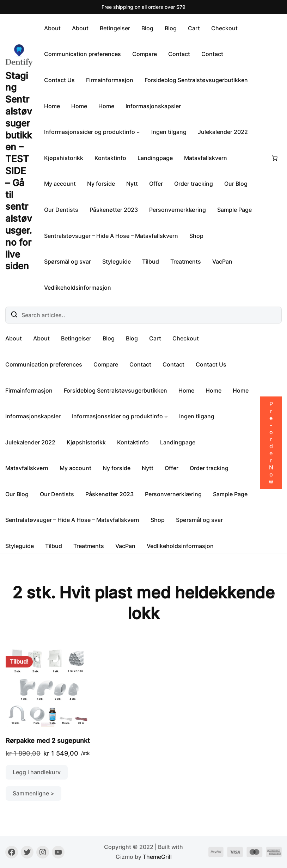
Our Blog (236, 184)
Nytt (132, 184)
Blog (147, 28)
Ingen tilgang (169, 132)
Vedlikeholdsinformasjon (78, 288)
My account (60, 184)
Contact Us (59, 80)
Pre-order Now (271, 443)
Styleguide (117, 261)
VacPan (222, 261)
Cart (194, 28)
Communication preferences (83, 54)
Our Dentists (61, 210)
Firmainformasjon (110, 80)
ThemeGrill (157, 857)
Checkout (224, 28)
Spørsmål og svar (68, 261)
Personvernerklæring (178, 210)
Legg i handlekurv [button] (37, 772)
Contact (179, 54)
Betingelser (115, 28)
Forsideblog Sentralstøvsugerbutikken (196, 80)
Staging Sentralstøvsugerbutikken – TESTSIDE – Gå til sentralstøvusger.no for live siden (19, 171)
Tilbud (151, 261)
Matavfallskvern (206, 158)
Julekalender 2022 (223, 132)
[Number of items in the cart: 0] (275, 158)
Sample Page (234, 210)
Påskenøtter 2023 (114, 210)
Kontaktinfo (110, 158)
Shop (196, 236)
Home (52, 106)
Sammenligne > (33, 793)
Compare (145, 54)
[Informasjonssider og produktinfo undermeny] (138, 132)
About (52, 28)
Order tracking (194, 184)
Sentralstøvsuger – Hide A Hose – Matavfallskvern (111, 236)
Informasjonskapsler (153, 106)
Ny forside (101, 184)
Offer (156, 184)
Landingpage (155, 158)
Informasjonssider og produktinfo (90, 132)
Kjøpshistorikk (64, 158)
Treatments (186, 261)
